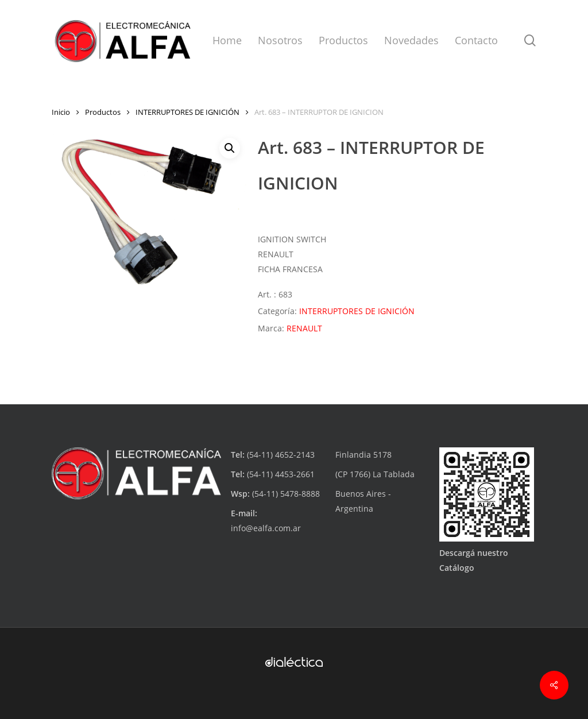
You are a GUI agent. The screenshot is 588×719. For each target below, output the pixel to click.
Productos (103, 112)
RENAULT (304, 328)
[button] (230, 148)
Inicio (61, 112)
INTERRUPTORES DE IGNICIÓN (187, 112)
